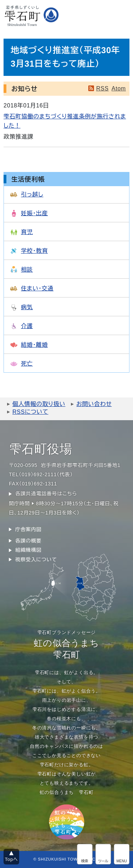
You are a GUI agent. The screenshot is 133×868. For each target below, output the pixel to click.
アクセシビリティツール (103, 854)
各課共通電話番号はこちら (46, 494)
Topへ (12, 859)
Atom (119, 88)
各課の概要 (28, 541)
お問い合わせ (94, 404)
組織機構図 (28, 550)
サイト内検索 (85, 854)
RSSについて (30, 412)
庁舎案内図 (28, 529)
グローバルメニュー (122, 854)
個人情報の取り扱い (39, 404)
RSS (102, 88)
